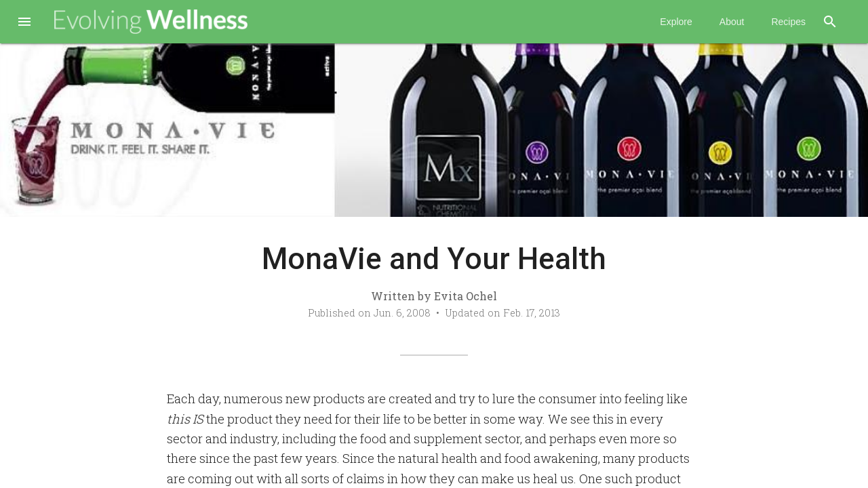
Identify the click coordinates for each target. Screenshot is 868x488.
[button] (24, 23)
